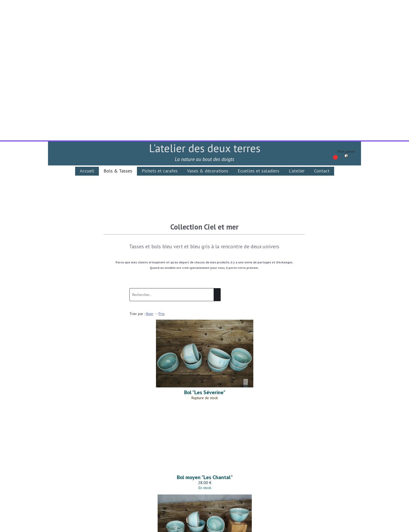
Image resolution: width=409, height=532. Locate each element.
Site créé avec (151, 529)
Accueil (87, 30)
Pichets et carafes (160, 30)
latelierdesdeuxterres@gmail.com (205, 477)
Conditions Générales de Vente (205, 490)
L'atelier (297, 30)
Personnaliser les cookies (263, 529)
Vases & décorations (208, 30)
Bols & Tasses (118, 30)
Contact (322, 30)
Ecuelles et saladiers (258, 30)
